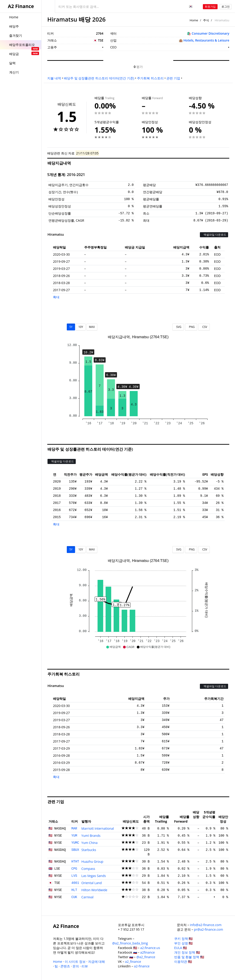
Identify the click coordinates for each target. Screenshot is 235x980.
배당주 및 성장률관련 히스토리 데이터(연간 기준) (99, 78)
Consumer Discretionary (210, 33)
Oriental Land (92, 883)
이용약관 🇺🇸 (183, 962)
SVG (178, 327)
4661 (75, 883)
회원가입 (210, 7)
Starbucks (89, 850)
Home (194, 20)
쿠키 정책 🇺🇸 (183, 939)
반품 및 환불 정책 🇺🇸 (189, 957)
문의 (76, 966)
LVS (74, 876)
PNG (191, 327)
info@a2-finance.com (206, 925)
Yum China (90, 843)
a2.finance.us (150, 948)
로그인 (226, 7)
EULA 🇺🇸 (180, 948)
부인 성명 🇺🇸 (183, 943)
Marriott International (98, 828)
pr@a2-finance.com (208, 929)
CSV (204, 327)
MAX (92, 327)
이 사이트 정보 (75, 962)
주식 (206, 20)
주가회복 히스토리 (150, 78)
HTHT (75, 862)
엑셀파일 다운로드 (214, 235)
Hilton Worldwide (94, 890)
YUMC (75, 843)
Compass (88, 869)
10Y (81, 327)
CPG (74, 869)
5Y (71, 327)
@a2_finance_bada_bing (130, 943)
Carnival (88, 897)
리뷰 (85, 966)
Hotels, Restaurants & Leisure (206, 40)
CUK (74, 897)
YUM (74, 836)
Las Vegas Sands (94, 876)
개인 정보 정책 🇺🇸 (187, 952)
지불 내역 (54, 78)
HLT (74, 890)
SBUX (75, 850)
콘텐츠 (65, 966)
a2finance (148, 952)
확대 (56, 297)
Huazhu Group (92, 861)
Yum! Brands (91, 836)
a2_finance (133, 962)
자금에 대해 (97, 962)
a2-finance (142, 966)
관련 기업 (173, 78)
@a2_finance (146, 957)
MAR (74, 829)
